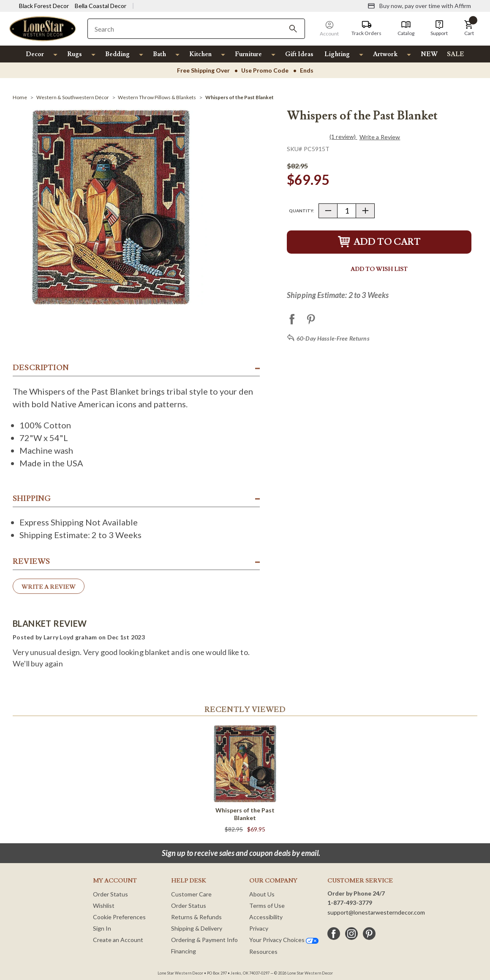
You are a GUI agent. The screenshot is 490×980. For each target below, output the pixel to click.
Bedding (117, 54)
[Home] (20, 97)
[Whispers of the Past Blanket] (240, 97)
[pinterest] (369, 934)
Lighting (337, 54)
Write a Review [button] (380, 137)
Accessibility (266, 917)
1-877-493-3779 (350, 903)
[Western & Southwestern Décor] (73, 97)
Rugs (75, 54)
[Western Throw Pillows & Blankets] (157, 97)
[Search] (293, 29)
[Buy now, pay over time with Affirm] (419, 6)
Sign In (102, 928)
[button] (469, 28)
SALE (456, 54)
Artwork (385, 54)
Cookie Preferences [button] (119, 917)
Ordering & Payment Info (204, 940)
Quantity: (302, 211)
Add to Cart (379, 242)
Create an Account (118, 940)
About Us (262, 894)
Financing (184, 951)
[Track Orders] (366, 28)
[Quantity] (347, 211)
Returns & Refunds (196, 917)
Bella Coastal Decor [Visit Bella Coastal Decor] (101, 6)
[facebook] (334, 934)
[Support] (439, 28)
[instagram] (351, 934)
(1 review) (343, 137)
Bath (159, 54)
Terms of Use (267, 906)
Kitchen (200, 54)
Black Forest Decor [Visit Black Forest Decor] (44, 6)
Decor (35, 54)
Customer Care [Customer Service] (191, 894)
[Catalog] (406, 28)
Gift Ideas (299, 54)
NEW (429, 54)
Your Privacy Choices (284, 940)
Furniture (248, 54)
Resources (263, 952)
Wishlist (104, 906)
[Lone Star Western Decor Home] (43, 28)
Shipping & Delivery (197, 928)
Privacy (259, 928)
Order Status (110, 894)
